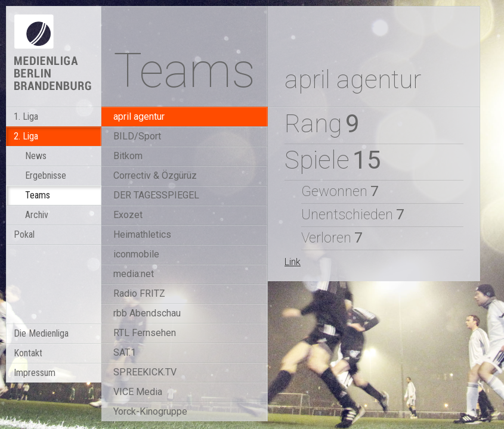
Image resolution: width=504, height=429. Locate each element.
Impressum (35, 373)
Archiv (37, 215)
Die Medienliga (41, 333)
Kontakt (28, 353)
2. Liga (26, 136)
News (36, 156)
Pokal (24, 234)
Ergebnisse (46, 175)
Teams (38, 195)
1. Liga (26, 116)
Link (293, 262)
